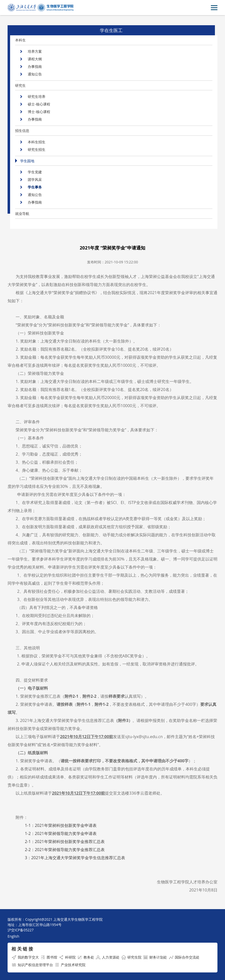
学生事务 (35, 187)
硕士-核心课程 (39, 104)
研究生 (20, 85)
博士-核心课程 (39, 112)
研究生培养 (37, 96)
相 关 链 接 (22, 949)
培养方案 (35, 51)
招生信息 (22, 131)
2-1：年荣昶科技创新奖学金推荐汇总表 (65, 842)
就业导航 (22, 214)
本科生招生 (37, 142)
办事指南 (35, 66)
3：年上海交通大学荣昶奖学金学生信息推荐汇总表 (75, 858)
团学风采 (35, 179)
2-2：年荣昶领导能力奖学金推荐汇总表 (65, 850)
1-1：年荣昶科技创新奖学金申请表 (61, 825)
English (13, 936)
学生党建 (35, 172)
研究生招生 (37, 149)
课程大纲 (35, 59)
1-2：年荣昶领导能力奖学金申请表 (61, 833)
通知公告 (35, 74)
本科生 (20, 40)
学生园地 (27, 161)
